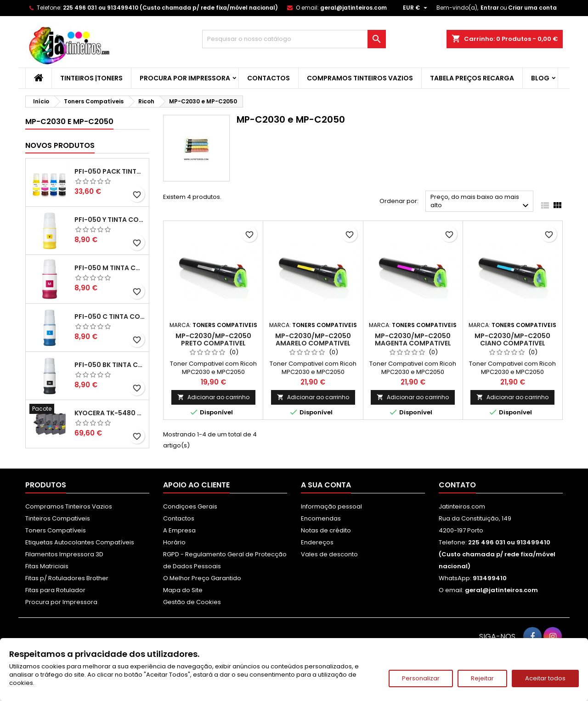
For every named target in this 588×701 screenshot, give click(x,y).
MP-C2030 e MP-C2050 (69, 122)
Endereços (317, 542)
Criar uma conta (532, 8)
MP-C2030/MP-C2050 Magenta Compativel (413, 339)
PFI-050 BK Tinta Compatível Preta (110, 365)
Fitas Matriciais (47, 566)
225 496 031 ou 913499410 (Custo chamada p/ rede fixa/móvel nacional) (170, 8)
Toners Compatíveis (56, 530)
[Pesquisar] (294, 39)
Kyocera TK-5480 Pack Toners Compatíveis (110, 413)
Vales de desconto (329, 554)
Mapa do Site (183, 590)
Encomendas (321, 518)
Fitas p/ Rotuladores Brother (67, 578)
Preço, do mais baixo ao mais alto (481, 202)
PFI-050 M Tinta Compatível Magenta (110, 268)
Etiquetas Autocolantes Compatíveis (80, 542)
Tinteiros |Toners (91, 78)
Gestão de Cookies (192, 602)
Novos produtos (60, 145)
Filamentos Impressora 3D (64, 554)
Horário (174, 542)
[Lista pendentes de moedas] (416, 8)
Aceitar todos (545, 678)
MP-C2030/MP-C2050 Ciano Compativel (512, 339)
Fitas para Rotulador (55, 590)
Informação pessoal (331, 506)
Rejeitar (482, 678)
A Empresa (179, 530)
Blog (540, 78)
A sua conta (326, 485)
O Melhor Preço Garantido (202, 578)
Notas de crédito (326, 530)
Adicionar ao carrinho (213, 397)
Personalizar (421, 678)
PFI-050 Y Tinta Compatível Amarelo (110, 220)
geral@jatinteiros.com (353, 8)
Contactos (269, 78)
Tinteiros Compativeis (58, 518)
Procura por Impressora (185, 78)
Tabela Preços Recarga (472, 78)
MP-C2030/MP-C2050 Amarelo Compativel (313, 339)
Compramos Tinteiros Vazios (360, 78)
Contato (457, 485)
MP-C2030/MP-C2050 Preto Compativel (213, 339)
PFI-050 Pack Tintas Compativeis (110, 171)
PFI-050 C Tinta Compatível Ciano (110, 317)
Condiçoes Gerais (190, 506)
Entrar (490, 8)
